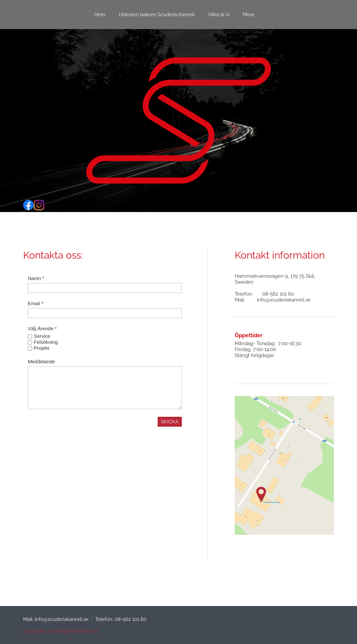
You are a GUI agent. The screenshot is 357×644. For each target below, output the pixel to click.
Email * (36, 303)
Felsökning (46, 342)
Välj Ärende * (42, 328)
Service (42, 336)
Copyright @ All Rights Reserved (60, 631)
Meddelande (41, 361)
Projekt (41, 348)
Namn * (36, 278)
